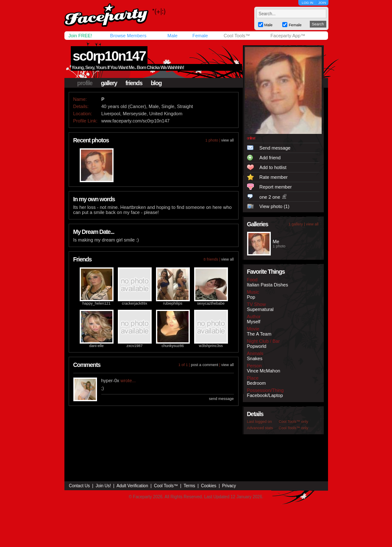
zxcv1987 (134, 346)
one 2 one (270, 197)
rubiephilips (173, 303)
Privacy (229, 486)
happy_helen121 (96, 303)
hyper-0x (110, 380)
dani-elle (96, 346)
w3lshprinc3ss (211, 346)
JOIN (322, 3)
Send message (275, 148)
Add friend (270, 158)
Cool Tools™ (237, 36)
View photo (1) (274, 206)
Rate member (274, 177)
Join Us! (103, 486)
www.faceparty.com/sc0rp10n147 (135, 121)
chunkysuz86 (173, 346)
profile (85, 83)
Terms (189, 486)
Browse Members (128, 36)
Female (200, 36)
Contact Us (79, 486)
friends (134, 83)
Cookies (209, 486)
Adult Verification (132, 486)
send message (221, 399)
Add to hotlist (273, 167)
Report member (275, 187)
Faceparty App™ (288, 36)
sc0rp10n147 (109, 56)
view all (228, 140)
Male (172, 36)
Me (276, 242)
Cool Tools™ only (294, 422)
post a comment (205, 365)
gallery (109, 83)
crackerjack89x (134, 303)
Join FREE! (81, 36)
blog (156, 83)
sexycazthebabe (211, 303)
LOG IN (307, 3)
